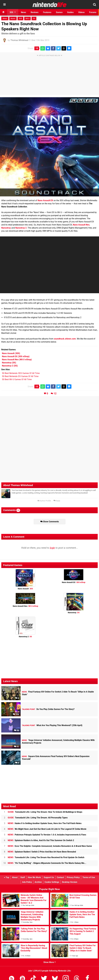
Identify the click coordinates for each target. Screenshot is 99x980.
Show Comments (50, 522)
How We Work (34, 877)
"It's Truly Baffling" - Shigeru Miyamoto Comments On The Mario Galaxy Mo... (47, 863)
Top (7, 877)
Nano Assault (25, 589)
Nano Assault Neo (81, 225)
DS (34, 19)
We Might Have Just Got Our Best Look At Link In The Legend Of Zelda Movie (47, 829)
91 (17, 747)
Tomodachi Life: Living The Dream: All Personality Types (38, 818)
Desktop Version (70, 882)
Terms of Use (89, 877)
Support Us (49, 877)
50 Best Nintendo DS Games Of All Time (20, 376)
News (5, 19)
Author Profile (44, 501)
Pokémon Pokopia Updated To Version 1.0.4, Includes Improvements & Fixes (47, 835)
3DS (20, 19)
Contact (60, 877)
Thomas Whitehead (19, 40)
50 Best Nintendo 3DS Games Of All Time (21, 373)
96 (17, 730)
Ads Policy (27, 882)
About (15, 877)
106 (16, 714)
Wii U (27, 19)
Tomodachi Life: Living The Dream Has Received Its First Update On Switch (46, 857)
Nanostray (6, 228)
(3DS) (11, 353)
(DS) (9, 363)
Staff (23, 877)
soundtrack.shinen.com (65, 339)
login (52, 548)
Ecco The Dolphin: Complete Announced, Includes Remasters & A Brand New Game (50, 846)
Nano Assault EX (45, 200)
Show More (50, 962)
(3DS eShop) (16, 356)
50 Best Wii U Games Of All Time (17, 379)
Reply (57, 501)
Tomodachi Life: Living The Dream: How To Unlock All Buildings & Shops (45, 812)
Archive (38, 882)
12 (55, 393)
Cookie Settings (52, 882)
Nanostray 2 (21, 228)
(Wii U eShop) (17, 360)
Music (13, 19)
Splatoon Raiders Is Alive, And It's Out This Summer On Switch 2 (41, 840)
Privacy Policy (73, 877)
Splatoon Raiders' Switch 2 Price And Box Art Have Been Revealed (42, 852)
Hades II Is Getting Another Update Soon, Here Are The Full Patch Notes (45, 823)
